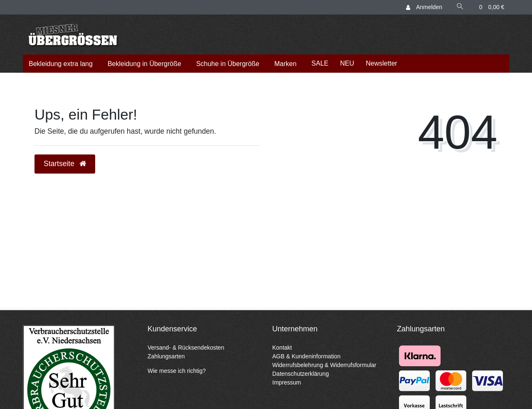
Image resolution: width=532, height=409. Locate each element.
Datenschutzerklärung (300, 374)
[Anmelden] (425, 7)
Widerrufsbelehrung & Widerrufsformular (324, 365)
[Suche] (460, 7)
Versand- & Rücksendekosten (186, 348)
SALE (320, 63)
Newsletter (382, 63)
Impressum (287, 382)
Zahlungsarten (166, 356)
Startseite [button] (65, 164)
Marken (285, 64)
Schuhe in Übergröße (228, 64)
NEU (347, 63)
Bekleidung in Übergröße (144, 64)
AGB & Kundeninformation (306, 356)
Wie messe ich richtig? (177, 371)
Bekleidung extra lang (61, 64)
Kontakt (282, 348)
